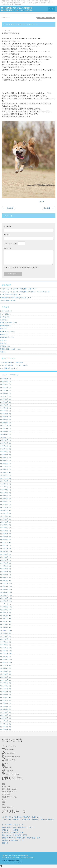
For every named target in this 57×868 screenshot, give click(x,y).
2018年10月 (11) (6, 586)
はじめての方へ (9, 753)
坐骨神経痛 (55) (6, 326)
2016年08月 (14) (6, 662)
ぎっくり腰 (6, 787)
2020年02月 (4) (5, 540)
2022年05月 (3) (5, 461)
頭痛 (3, 802)
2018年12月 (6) (5, 581)
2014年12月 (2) (5, 721)
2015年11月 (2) (5, 689)
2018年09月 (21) (6, 589)
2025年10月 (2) (5, 390)
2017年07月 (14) (6, 630)
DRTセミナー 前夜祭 (8, 301)
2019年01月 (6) (5, 578)
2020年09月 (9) (5, 519)
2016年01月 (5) (5, 683)
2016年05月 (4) (5, 671)
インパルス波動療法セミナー (12, 833)
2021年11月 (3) (5, 478)
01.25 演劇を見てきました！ (10, 368)
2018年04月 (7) (5, 604)
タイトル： (8, 227)
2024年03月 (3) (5, 420)
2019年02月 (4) (5, 575)
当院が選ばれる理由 (11, 757)
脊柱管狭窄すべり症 (9, 797)
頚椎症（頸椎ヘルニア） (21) (10, 349)
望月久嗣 (14, 856)
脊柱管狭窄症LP (8, 807)
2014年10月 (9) (5, 727)
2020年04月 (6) (5, 534)
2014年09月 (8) (5, 730)
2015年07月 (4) (5, 700)
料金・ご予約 (8, 760)
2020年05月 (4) (5, 531)
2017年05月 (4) (5, 636)
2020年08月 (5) (5, 522)
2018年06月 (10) (6, 598)
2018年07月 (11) (6, 595)
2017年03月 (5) (5, 642)
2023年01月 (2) (5, 443)
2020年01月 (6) (5, 542)
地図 (5, 764)
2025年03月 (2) (5, 399)
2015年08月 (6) (5, 698)
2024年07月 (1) (5, 417)
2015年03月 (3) (5, 712)
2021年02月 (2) (5, 504)
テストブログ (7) (6, 311)
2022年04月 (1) (5, 464)
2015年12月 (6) (5, 686)
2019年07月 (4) (5, 560)
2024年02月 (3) (5, 423)
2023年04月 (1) (5, 440)
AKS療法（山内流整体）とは (13, 840)
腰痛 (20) (3, 340)
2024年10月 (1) (5, 411)
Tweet (42, 202)
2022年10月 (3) (5, 449)
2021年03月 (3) (5, 502)
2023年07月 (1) (5, 437)
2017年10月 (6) (5, 622)
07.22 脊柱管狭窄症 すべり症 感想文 (14, 365)
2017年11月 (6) (5, 619)
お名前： (7, 235)
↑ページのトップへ (9, 746)
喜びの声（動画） (11, 774)
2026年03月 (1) (5, 382)
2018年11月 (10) (6, 583)
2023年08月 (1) (5, 434)
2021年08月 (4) (5, 487)
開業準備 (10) (5, 346)
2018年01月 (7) (5, 613)
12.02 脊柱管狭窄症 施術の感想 (12, 362)
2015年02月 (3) (5, 715)
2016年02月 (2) (5, 680)
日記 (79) (3, 329)
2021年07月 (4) (5, 490)
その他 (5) (4, 320)
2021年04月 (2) (5, 499)
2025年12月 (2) (5, 387)
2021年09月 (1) (5, 484)
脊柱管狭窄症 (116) (7, 337)
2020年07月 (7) (5, 525)
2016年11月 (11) (6, 654)
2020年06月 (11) (6, 528)
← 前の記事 (8, 208)
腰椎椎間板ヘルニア (9, 789)
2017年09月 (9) (5, 624)
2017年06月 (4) (5, 633)
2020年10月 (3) (5, 516)
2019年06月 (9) (5, 563)
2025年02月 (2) (5, 402)
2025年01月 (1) (5, 405)
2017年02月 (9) (5, 645)
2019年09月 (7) (5, 554)
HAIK (22, 862)
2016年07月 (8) (5, 665)
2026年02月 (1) (5, 384)
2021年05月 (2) (5, 496)
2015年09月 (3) (5, 695)
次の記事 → (49, 208)
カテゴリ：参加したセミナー (46, 18)
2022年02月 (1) (5, 469)
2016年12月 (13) (6, 651)
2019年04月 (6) (5, 569)
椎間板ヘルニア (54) (7, 332)
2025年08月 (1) (5, 393)
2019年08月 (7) (5, 557)
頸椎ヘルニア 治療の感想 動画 (14, 835)
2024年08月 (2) (5, 414)
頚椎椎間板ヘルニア (9, 792)
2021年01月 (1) (5, 507)
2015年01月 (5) (5, 718)
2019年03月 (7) (5, 572)
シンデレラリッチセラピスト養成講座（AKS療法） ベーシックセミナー (25, 292)
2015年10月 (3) (5, 692)
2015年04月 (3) (5, 709)
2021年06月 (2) (5, 493)
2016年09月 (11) (6, 660)
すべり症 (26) (5, 317)
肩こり (4, 800)
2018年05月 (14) (6, 601)
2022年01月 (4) (5, 472)
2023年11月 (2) (5, 425)
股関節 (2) (4, 334)
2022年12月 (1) (5, 446)
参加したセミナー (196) (8, 323)
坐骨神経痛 (6, 794)
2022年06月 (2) (5, 458)
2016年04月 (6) (5, 674)
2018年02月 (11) (6, 610)
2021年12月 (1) (5, 475)
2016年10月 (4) (5, 657)
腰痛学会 (5, 843)
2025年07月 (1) (5, 396)
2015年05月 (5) (5, 706)
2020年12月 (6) (5, 510)
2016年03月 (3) (5, 677)
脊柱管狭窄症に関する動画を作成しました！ (16, 298)
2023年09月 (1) (5, 431)
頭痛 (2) (3, 352)
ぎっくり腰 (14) (6, 314)
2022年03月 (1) (5, 466)
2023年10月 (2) (5, 428)
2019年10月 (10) (6, 551)
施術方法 (7, 767)
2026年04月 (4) (5, 379)
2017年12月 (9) (5, 616)
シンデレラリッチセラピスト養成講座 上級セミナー (19, 289)
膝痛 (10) (3, 343)
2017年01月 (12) (6, 648)
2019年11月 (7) (5, 548)
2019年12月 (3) (5, 545)
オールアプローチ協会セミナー (11, 295)
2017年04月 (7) (5, 639)
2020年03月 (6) (5, 537)
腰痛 (3, 784)
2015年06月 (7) (5, 703)
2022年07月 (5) (5, 455)
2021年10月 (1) (5, 481)
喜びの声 (7, 771)
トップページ (8, 750)
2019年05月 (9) (5, 566)
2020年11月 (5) (5, 513)
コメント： (8, 248)
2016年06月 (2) (5, 668)
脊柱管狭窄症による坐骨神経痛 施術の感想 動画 (21, 838)
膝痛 (3, 805)
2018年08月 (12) (6, 592)
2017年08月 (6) (5, 627)
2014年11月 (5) (5, 724)
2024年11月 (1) (5, 408)
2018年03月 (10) (6, 607)
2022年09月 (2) (5, 452)
